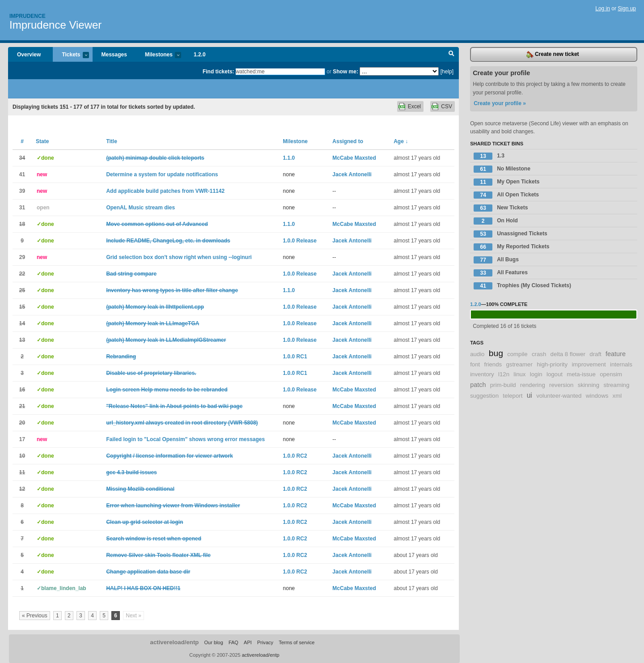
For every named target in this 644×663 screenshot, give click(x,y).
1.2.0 (200, 55)
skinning (589, 385)
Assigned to (348, 141)
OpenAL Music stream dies (140, 208)
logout (555, 374)
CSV (447, 106)
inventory (482, 374)
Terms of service (297, 642)
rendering (533, 385)
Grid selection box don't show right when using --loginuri (179, 257)
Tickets (71, 55)
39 (22, 191)
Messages (114, 55)
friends (493, 364)
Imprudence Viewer (55, 25)
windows (597, 396)
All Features (501, 273)
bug (496, 353)
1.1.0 (289, 158)
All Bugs (496, 260)
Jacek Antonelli (352, 174)
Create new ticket (553, 55)
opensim (611, 374)
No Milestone (502, 169)
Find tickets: (218, 72)
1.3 (489, 156)
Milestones (159, 55)
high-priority (552, 364)
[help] (447, 72)
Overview (29, 55)
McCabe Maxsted (354, 158)
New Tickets (501, 208)
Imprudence (28, 16)
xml (617, 396)
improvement (589, 364)
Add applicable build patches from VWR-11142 (165, 191)
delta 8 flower (568, 354)
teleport (513, 396)
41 (22, 174)
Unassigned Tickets (511, 234)
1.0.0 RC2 (295, 456)
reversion (561, 385)
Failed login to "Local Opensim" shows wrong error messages (185, 439)
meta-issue (581, 374)
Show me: (345, 72)
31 (22, 208)
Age (401, 141)
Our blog (213, 642)
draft (595, 354)
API (248, 642)
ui (530, 395)
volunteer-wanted (559, 396)
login (536, 374)
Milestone (295, 141)
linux (519, 374)
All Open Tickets (506, 195)
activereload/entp (175, 642)
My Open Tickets (506, 182)
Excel (414, 106)
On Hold (496, 221)
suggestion (484, 396)
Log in (603, 8)
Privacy (265, 642)
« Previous (35, 616)
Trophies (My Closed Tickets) (522, 286)
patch (478, 385)
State (42, 141)
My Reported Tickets (511, 247)
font (475, 364)
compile (517, 354)
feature (616, 354)
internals (621, 364)
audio (477, 354)
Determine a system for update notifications (162, 174)
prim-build (503, 385)
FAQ (233, 642)
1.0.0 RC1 (295, 357)
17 (22, 439)
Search (451, 55)
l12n (504, 374)
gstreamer (519, 364)
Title (111, 141)
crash (539, 354)
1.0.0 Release (300, 241)
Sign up (627, 8)
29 (22, 257)
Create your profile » (500, 103)
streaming (616, 385)
